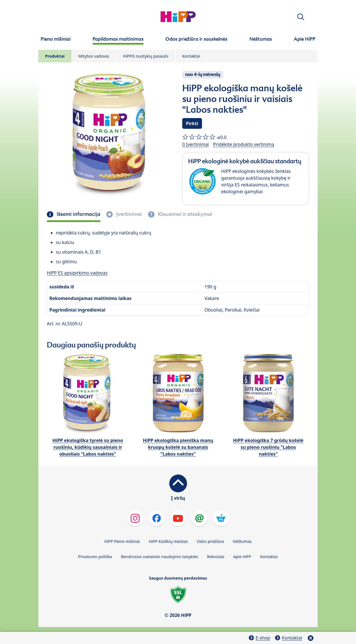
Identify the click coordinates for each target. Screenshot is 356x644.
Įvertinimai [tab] (129, 214)
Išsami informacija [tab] (78, 214)
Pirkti (192, 123)
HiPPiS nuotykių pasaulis (146, 56)
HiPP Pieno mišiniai (122, 541)
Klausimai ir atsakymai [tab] (185, 214)
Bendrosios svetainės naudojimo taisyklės (160, 557)
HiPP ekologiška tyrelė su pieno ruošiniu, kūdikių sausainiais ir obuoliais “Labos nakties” (88, 447)
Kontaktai (191, 56)
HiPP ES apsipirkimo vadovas (77, 273)
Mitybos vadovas (94, 56)
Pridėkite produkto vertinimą (243, 144)
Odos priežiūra (210, 541)
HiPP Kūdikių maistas (168, 541)
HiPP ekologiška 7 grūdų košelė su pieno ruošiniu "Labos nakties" (268, 447)
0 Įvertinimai (195, 144)
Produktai (55, 56)
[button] (301, 17)
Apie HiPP (242, 557)
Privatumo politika (95, 557)
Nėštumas (242, 541)
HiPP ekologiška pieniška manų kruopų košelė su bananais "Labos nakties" (178, 447)
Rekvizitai (216, 557)
